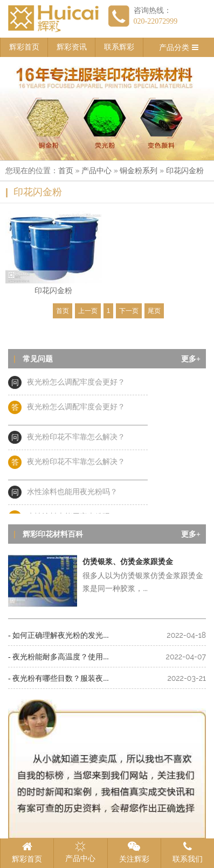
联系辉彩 (119, 47)
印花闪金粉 (185, 171)
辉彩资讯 (72, 47)
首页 (66, 171)
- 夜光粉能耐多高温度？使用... (58, 657)
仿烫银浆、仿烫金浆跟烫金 (128, 562)
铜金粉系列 (139, 171)
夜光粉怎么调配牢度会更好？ (76, 384)
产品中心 (96, 171)
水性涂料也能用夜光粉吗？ (72, 493)
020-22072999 (156, 21)
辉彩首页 (24, 47)
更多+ (191, 359)
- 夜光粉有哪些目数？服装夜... (58, 678)
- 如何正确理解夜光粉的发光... (58, 635)
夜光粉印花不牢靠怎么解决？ (76, 439)
